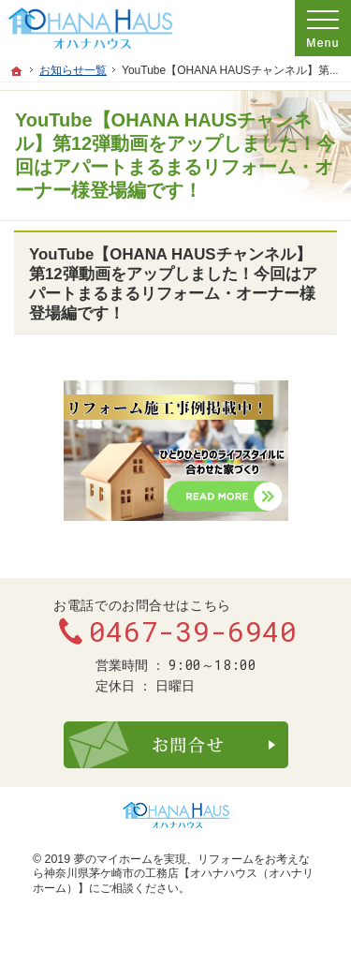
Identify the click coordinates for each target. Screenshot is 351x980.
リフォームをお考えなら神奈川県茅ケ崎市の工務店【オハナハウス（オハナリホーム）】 (173, 874)
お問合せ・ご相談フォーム (176, 745)
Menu (323, 28)
